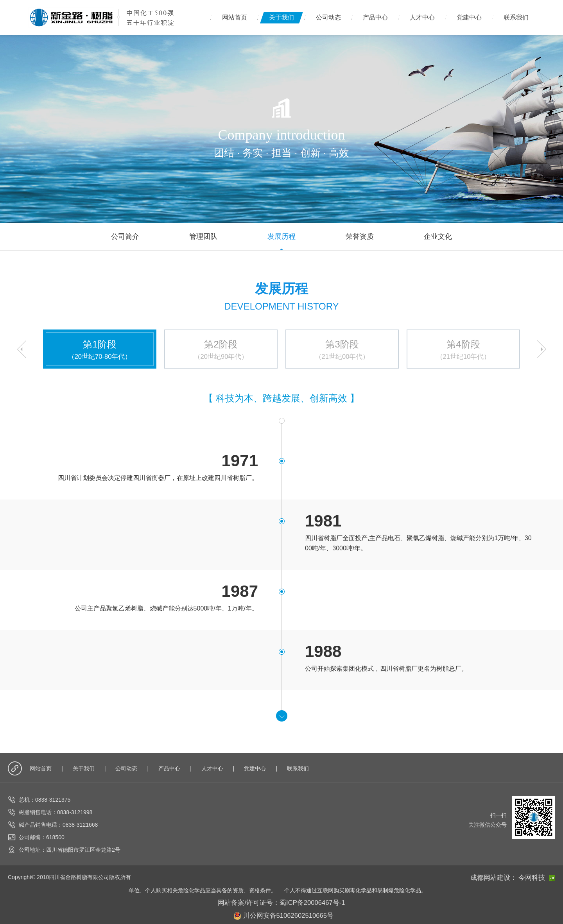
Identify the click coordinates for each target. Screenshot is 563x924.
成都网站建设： (502, 877)
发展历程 (281, 236)
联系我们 (516, 17)
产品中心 (375, 17)
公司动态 (328, 17)
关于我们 (281, 17)
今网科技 (539, 877)
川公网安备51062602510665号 (284, 912)
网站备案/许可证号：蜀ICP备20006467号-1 (281, 901)
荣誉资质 (360, 236)
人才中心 (422, 17)
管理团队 (203, 236)
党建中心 (469, 17)
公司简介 (125, 236)
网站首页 (235, 17)
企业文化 (438, 236)
